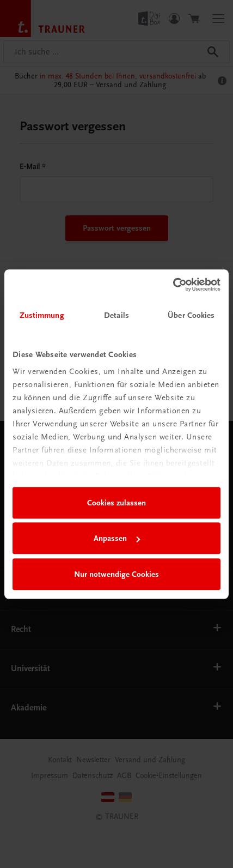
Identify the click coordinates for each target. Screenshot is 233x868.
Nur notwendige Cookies (116, 574)
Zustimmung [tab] (42, 315)
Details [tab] (116, 315)
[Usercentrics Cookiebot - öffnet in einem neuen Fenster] (173, 285)
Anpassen (117, 538)
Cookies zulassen (116, 503)
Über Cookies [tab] (191, 315)
